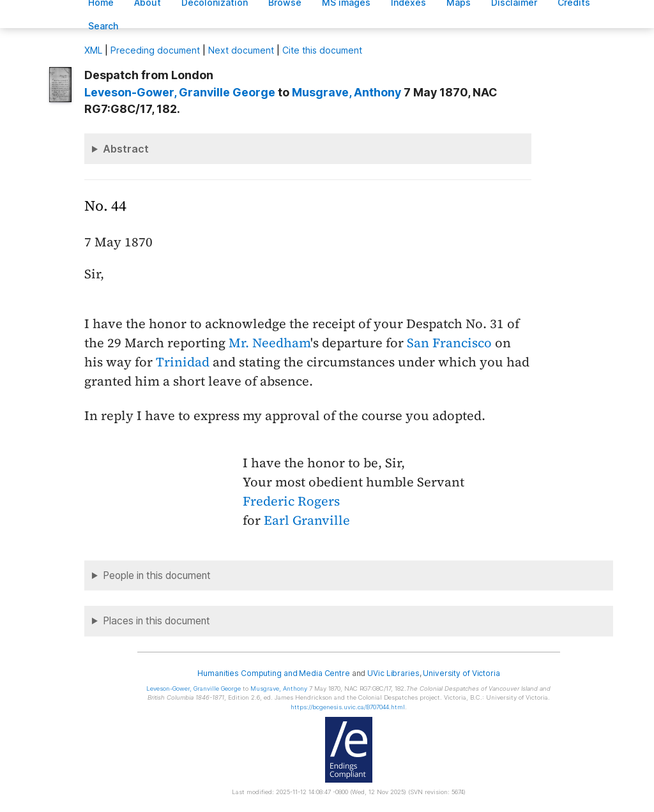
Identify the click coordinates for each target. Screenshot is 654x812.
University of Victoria (461, 673)
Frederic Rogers (291, 501)
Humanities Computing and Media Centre (274, 673)
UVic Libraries (393, 673)
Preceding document (155, 50)
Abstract (126, 149)
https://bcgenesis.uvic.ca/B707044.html (348, 707)
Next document (241, 50)
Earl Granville (307, 520)
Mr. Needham (270, 343)
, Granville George (180, 92)
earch (103, 26)
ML (93, 50)
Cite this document (322, 50)
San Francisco (449, 343)
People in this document (157, 575)
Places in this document (156, 621)
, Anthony (346, 92)
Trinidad (183, 362)
